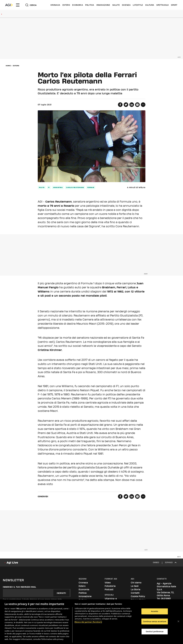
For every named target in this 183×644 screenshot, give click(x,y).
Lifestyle (138, 5)
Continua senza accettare (155, 621)
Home (8, 66)
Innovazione (103, 5)
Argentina (58, 187)
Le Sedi (135, 586)
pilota (42, 187)
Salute (116, 5)
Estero (66, 5)
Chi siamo (136, 583)
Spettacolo (163, 5)
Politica (90, 5)
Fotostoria (110, 586)
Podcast (109, 589)
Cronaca (55, 5)
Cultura (150, 5)
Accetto (155, 611)
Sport (174, 5)
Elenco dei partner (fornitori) (88, 622)
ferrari (91, 187)
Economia (78, 5)
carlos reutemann (75, 187)
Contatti (135, 593)
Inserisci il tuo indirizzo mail (20, 587)
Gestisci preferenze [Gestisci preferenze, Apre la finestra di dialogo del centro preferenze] (155, 631)
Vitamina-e (111, 599)
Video (108, 583)
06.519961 (166, 598)
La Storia (136, 589)
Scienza (126, 5)
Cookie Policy (138, 596)
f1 (49, 187)
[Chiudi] (178, 621)
